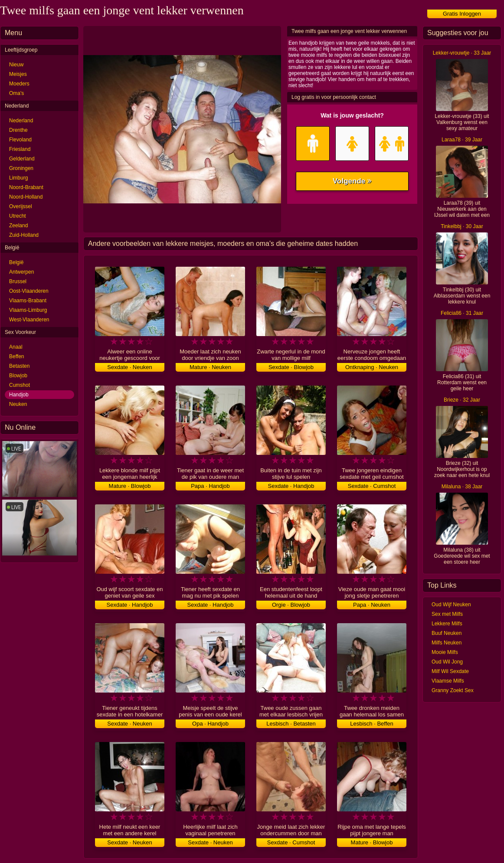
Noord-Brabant (26, 187)
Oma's (16, 93)
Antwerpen (21, 272)
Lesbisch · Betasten (291, 724)
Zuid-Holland (24, 235)
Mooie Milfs (445, 652)
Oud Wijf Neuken (451, 605)
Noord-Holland (26, 197)
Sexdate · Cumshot (372, 486)
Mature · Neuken (210, 367)
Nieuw (16, 65)
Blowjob (18, 376)
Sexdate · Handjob (291, 486)
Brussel (18, 281)
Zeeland (18, 226)
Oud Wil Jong (447, 662)
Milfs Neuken (447, 643)
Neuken (18, 404)
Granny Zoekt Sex (453, 690)
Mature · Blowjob (130, 486)
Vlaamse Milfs (448, 681)
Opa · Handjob (210, 724)
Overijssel (21, 206)
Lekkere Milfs (447, 624)
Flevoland (20, 140)
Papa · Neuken (372, 605)
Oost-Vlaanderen (29, 291)
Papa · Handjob (210, 486)
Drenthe (18, 130)
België (16, 262)
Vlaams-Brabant (28, 301)
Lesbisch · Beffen (372, 724)
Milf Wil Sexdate (450, 671)
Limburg (18, 178)
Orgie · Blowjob (291, 605)
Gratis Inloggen (462, 14)
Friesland (20, 149)
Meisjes (18, 74)
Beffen (16, 356)
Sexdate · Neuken (129, 367)
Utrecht (18, 216)
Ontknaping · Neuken (372, 367)
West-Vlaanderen (29, 320)
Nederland (21, 121)
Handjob (19, 395)
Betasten (19, 366)
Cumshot (20, 385)
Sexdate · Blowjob (291, 367)
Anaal (16, 347)
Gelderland (22, 159)
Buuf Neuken (447, 633)
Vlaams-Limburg (28, 310)
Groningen (21, 168)
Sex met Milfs (447, 614)
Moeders (19, 84)
